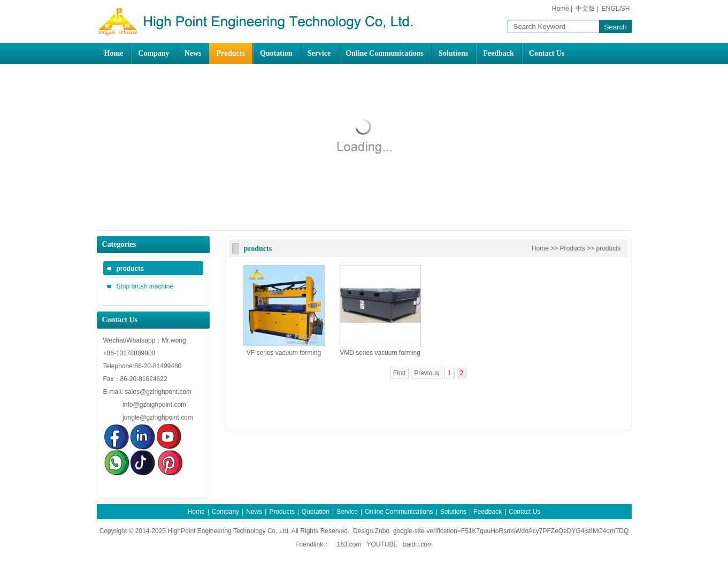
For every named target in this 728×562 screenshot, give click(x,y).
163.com (349, 544)
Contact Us (547, 53)
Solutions (453, 53)
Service (319, 53)
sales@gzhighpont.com (158, 392)
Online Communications (385, 53)
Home (561, 9)
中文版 (585, 9)
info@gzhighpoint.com (154, 405)
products (130, 269)
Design (363, 531)
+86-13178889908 (130, 353)
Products (231, 53)
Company (154, 53)
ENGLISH (616, 9)
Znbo (382, 531)
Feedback (499, 53)
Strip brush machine (145, 286)
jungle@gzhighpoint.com (158, 417)
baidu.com (418, 544)
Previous (427, 373)
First (399, 373)
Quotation (276, 53)
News (193, 53)
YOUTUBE (382, 544)
